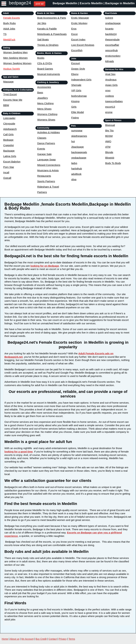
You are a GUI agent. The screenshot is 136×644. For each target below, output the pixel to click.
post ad (40, 4)
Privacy (63, 639)
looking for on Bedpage (45, 266)
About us (15, 639)
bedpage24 (20, 3)
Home (5, 639)
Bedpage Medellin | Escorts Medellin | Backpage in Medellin (94, 3)
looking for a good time (19, 452)
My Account (27, 639)
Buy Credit (41, 639)
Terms (72, 639)
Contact (53, 639)
